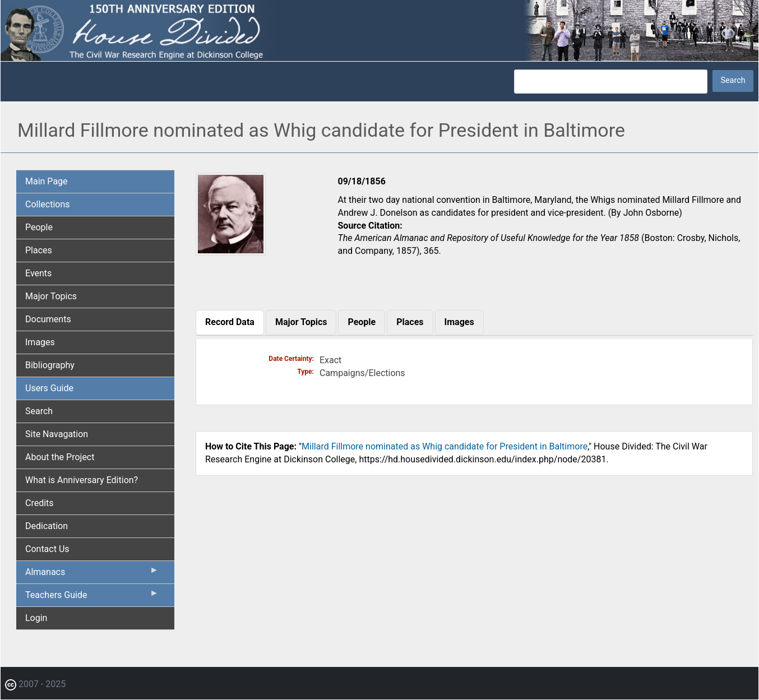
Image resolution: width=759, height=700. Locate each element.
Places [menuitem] (39, 250)
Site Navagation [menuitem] (57, 434)
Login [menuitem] (36, 618)
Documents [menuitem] (48, 319)
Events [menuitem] (38, 273)
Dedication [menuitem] (47, 526)
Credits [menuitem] (40, 503)
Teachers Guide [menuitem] (92, 597)
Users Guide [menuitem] (49, 388)
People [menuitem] (39, 227)
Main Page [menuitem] (47, 181)
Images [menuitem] (40, 342)
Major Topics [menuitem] (51, 296)
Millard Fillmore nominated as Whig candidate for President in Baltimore (445, 446)
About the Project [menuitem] (60, 457)
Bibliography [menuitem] (50, 365)
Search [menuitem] (39, 411)
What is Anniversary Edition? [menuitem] (82, 480)
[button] (231, 251)
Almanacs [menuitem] (92, 574)
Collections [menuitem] (48, 204)
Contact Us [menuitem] (47, 549)
